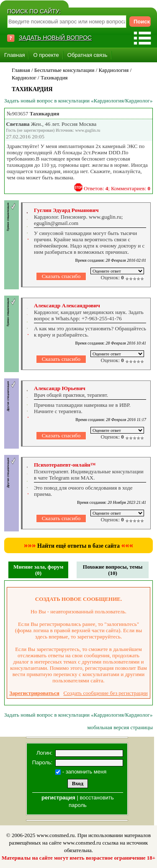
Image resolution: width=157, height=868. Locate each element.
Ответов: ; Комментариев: (117, 188)
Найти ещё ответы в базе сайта (78, 546)
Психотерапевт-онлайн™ (65, 465)
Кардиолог (24, 78)
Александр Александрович (67, 305)
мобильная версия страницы (120, 727)
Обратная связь (88, 55)
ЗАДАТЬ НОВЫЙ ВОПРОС (55, 38)
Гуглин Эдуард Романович (66, 210)
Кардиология (114, 70)
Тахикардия (54, 78)
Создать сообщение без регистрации (106, 693)
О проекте (46, 55)
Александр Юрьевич (60, 388)
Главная (14, 55)
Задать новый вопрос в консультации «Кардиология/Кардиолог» (78, 101)
